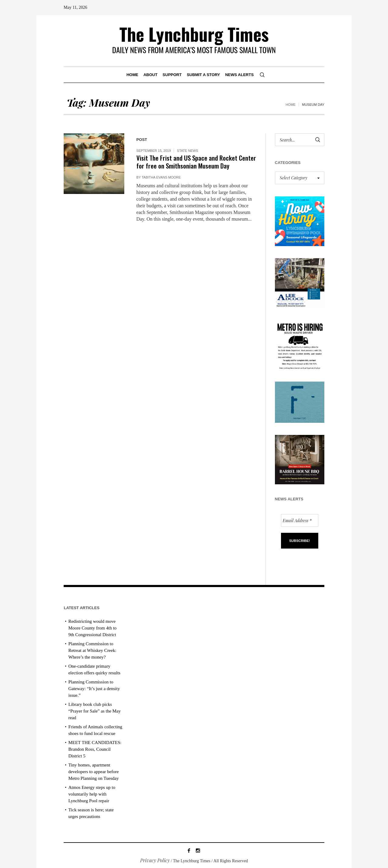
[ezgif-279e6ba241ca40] (300, 401)
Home (291, 105)
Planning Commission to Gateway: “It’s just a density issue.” (94, 689)
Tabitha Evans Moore (161, 177)
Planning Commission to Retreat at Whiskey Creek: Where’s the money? (92, 650)
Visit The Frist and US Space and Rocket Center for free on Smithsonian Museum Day (196, 162)
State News (188, 151)
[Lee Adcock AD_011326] (300, 282)
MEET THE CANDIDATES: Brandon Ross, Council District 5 (95, 749)
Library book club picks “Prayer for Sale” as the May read (94, 711)
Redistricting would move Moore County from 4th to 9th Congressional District (92, 628)
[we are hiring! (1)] (300, 344)
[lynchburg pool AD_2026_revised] (300, 220)
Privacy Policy (155, 860)
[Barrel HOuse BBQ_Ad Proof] (300, 459)
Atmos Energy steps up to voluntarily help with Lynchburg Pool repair (92, 794)
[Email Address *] (300, 520)
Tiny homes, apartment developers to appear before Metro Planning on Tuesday (93, 772)
